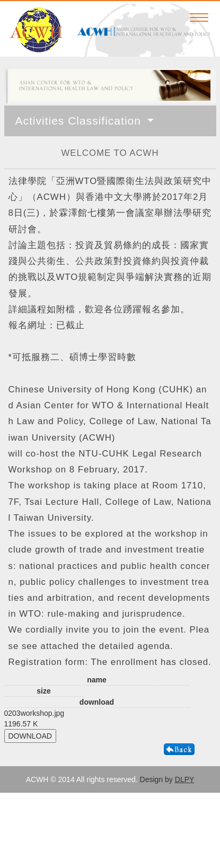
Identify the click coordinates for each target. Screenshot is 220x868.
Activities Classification (80, 121)
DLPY (185, 779)
